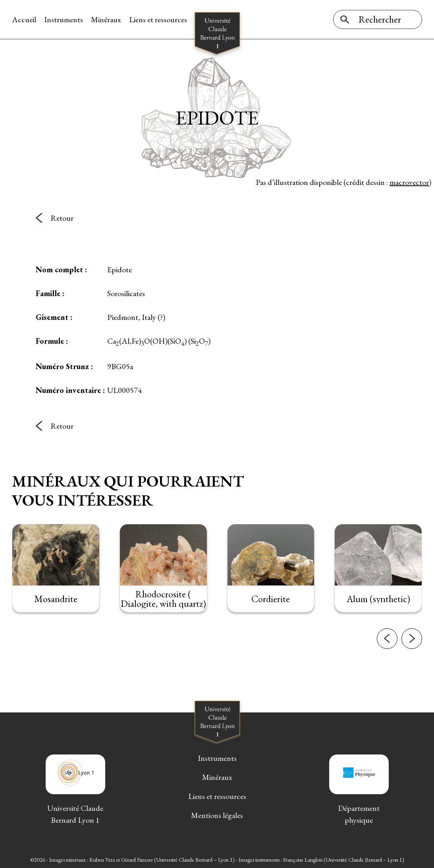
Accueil (24, 19)
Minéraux (106, 19)
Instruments (64, 19)
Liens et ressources (158, 19)
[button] (387, 647)
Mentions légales (217, 815)
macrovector (409, 182)
